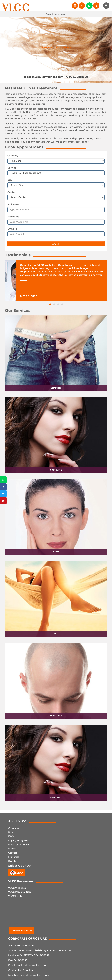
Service (12, 168)
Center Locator (22, 930)
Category (13, 156)
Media (12, 849)
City (10, 180)
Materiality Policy (18, 845)
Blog (11, 832)
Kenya (17, 873)
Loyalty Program (18, 840)
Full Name (13, 204)
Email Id (12, 229)
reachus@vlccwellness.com (44, 77)
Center (11, 192)
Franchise (14, 857)
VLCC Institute (17, 896)
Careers (13, 853)
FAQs (11, 836)
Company (14, 828)
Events (12, 861)
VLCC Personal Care (20, 892)
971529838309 (77, 77)
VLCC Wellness (17, 888)
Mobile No (13, 217)
